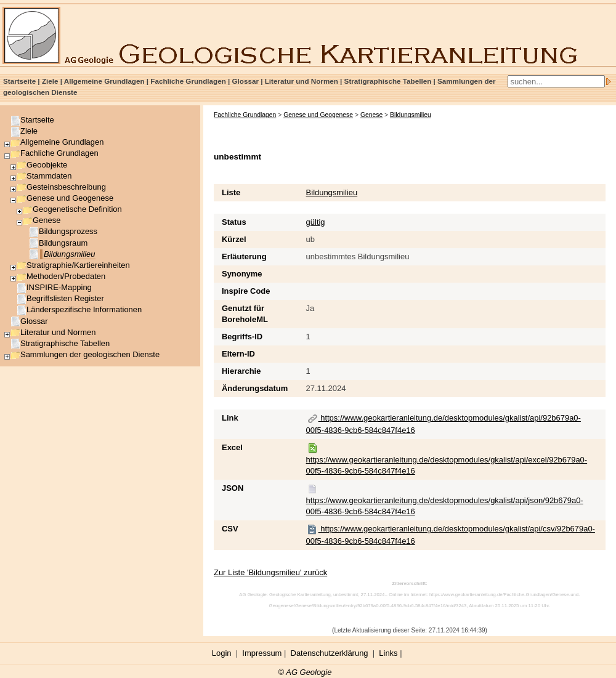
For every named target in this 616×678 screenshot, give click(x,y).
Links (388, 653)
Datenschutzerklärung (330, 653)
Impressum (262, 653)
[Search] (556, 81)
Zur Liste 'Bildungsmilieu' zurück (270, 572)
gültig (316, 222)
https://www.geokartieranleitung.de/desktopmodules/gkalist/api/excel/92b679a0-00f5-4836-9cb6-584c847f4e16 (447, 459)
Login (222, 653)
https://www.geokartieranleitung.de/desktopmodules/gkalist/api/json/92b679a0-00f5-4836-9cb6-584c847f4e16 (445, 500)
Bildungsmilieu (332, 192)
